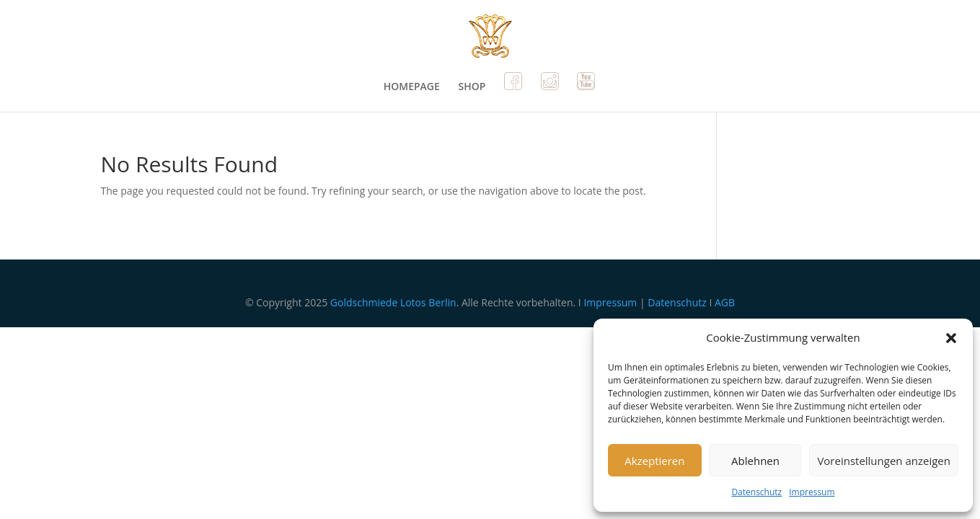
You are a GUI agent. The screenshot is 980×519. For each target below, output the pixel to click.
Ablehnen (755, 461)
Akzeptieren (654, 461)
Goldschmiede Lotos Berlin (393, 302)
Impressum (812, 492)
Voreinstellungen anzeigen (884, 461)
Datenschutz (756, 492)
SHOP (472, 87)
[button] (951, 338)
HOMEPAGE (412, 87)
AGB (725, 302)
